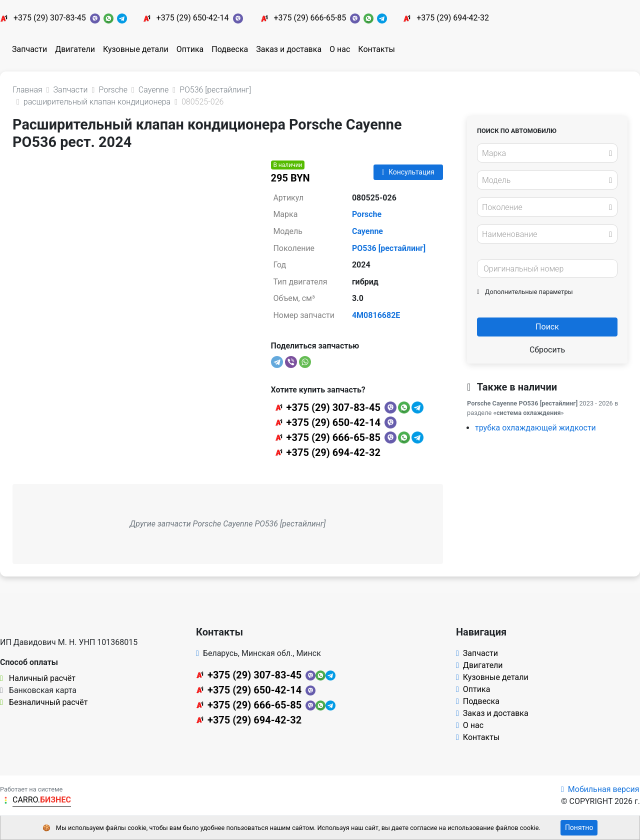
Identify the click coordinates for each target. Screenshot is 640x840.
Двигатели (75, 49)
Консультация (408, 172)
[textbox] (544, 153)
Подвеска (230, 49)
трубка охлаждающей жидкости (535, 428)
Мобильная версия (600, 789)
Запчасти (29, 49)
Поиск (547, 327)
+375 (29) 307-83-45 (50, 18)
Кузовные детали (136, 49)
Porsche (367, 214)
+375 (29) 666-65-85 (310, 18)
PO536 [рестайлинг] (389, 248)
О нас (340, 49)
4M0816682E (376, 315)
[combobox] (547, 153)
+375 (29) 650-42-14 (193, 18)
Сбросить (547, 350)
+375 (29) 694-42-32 (453, 18)
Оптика (190, 49)
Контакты (376, 49)
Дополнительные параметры (525, 292)
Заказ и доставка (289, 49)
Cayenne (367, 231)
